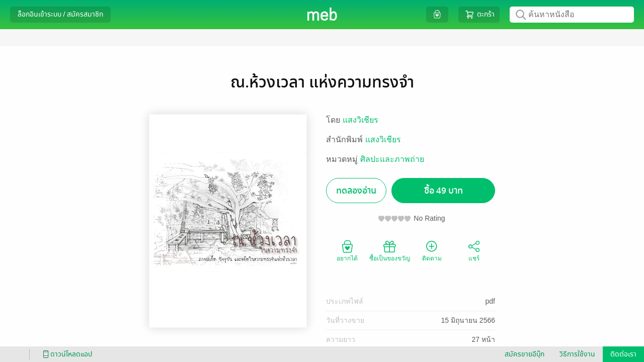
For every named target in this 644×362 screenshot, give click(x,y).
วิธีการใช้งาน (577, 354)
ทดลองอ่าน (356, 191)
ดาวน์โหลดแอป (66, 354)
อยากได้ (347, 250)
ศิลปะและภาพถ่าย (392, 159)
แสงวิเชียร (360, 120)
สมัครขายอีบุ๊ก (525, 354)
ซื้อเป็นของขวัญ (390, 250)
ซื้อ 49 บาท (444, 191)
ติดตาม (432, 250)
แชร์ (474, 250)
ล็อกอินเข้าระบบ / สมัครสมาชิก (60, 14)
